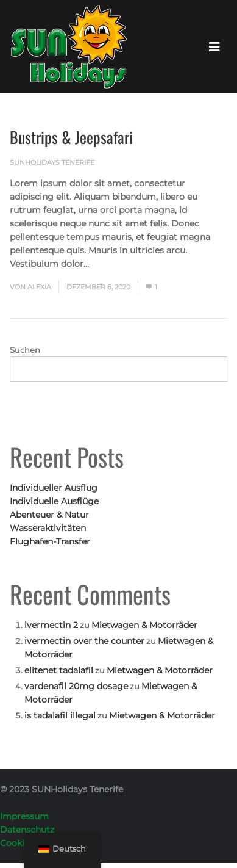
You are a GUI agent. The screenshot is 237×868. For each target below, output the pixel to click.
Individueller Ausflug (54, 488)
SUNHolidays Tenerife (52, 162)
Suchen (25, 350)
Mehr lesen (116, 264)
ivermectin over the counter (84, 641)
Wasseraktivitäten (48, 528)
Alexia (39, 287)
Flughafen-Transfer (50, 541)
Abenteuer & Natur (49, 515)
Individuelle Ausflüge (54, 501)
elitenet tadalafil (59, 670)
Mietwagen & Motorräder (144, 625)
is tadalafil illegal (60, 715)
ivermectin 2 (51, 625)
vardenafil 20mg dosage (76, 686)
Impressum (24, 816)
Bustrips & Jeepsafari (71, 137)
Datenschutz (27, 830)
